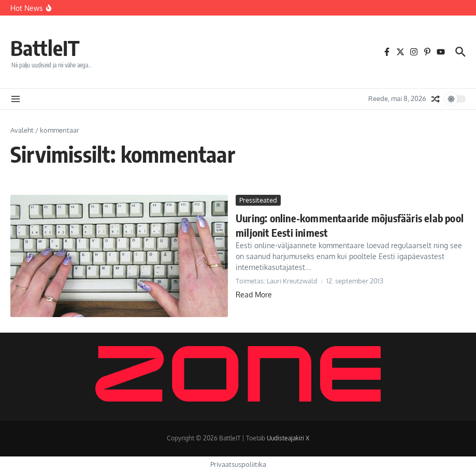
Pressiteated (258, 200)
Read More (254, 295)
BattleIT (45, 48)
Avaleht (22, 130)
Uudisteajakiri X (288, 438)
